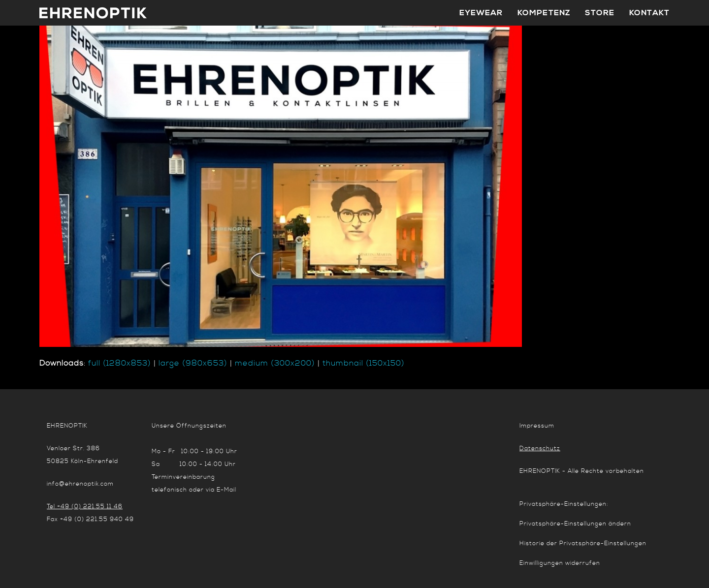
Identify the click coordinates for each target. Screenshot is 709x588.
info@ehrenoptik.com (80, 484)
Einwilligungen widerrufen (560, 563)
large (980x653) (193, 363)
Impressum (537, 426)
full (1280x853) (120, 363)
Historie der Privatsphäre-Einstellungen (583, 543)
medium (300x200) (275, 363)
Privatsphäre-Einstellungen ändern (575, 524)
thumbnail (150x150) (364, 363)
